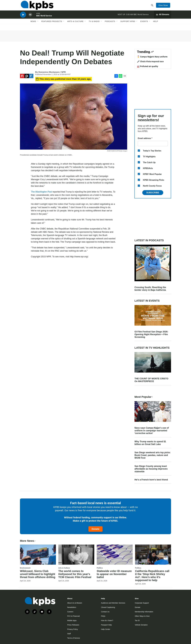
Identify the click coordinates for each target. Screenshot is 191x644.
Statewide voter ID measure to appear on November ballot (114, 574)
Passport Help (106, 625)
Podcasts (110, 25)
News (33, 25)
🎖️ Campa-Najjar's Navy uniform (152, 57)
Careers (70, 612)
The (41, 192)
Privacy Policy (73, 629)
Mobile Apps (72, 620)
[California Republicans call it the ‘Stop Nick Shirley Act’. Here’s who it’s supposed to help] (153, 555)
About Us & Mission (75, 603)
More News (28, 541)
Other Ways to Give (142, 616)
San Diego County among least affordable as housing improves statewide (151, 469)
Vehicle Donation (141, 625)
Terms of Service (74, 638)
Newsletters (72, 607)
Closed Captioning (108, 607)
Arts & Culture (75, 25)
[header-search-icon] (153, 6)
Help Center (106, 629)
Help (156, 25)
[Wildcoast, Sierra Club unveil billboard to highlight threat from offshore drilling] (38, 555)
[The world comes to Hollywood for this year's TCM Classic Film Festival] (76, 555)
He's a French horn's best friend (151, 480)
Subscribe (153, 193)
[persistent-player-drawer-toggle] (163, 18)
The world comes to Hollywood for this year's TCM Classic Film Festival (75, 574)
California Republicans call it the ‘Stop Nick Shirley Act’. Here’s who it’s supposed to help (152, 576)
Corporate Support (142, 603)
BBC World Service (44, 19)
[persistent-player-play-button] (23, 18)
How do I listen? (107, 620)
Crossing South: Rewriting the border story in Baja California (150, 289)
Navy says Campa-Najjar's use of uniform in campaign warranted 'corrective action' (152, 431)
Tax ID (137, 620)
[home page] (36, 6)
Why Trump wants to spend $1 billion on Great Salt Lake (150, 443)
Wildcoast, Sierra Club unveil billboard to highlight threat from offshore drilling (38, 574)
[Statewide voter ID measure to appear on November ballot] (115, 555)
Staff (69, 634)
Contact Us (105, 612)
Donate (95, 529)
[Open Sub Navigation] (38, 25)
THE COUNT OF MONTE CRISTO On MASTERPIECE (151, 380)
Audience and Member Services (113, 603)
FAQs (103, 616)
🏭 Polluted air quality (148, 66)
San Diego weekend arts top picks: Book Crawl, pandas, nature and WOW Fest (153, 455)
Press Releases (73, 625)
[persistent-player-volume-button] (30, 18)
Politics (100, 568)
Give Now (164, 6)
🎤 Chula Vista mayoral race (150, 61)
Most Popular (144, 397)
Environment (25, 568)
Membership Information (144, 612)
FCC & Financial (73, 616)
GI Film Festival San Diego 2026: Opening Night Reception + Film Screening (151, 334)
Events (144, 25)
